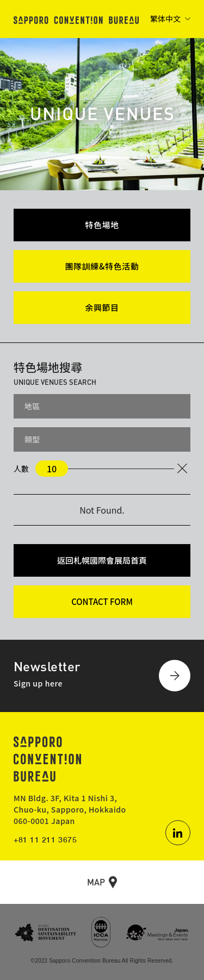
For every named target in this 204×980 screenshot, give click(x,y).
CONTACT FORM (102, 601)
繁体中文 (165, 18)
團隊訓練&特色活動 (102, 266)
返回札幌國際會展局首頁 (102, 560)
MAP (96, 882)
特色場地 (102, 225)
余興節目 (102, 307)
